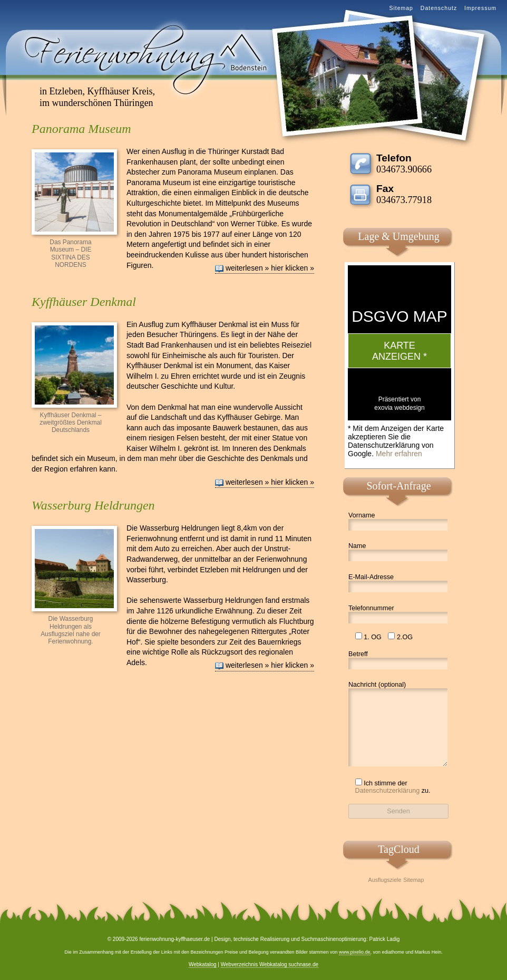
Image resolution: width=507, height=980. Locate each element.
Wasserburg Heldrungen (93, 505)
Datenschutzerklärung (388, 791)
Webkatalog (203, 964)
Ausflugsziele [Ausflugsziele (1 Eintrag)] (385, 880)
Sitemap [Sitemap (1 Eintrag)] (413, 880)
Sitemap (401, 8)
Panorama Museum (81, 129)
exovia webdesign (399, 408)
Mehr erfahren (399, 454)
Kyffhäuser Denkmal (84, 302)
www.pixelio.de (355, 952)
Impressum (480, 8)
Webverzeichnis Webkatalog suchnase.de (270, 964)
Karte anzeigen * (399, 351)
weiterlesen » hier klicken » (270, 268)
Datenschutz (439, 8)
